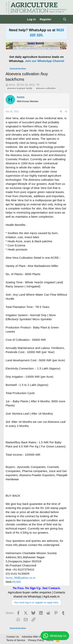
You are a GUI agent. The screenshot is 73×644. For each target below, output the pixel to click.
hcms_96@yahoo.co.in (21, 578)
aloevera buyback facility (20, 88)
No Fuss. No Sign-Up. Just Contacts (36, 588)
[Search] (65, 19)
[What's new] (57, 19)
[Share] (61, 112)
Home (50, 640)
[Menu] (9, 19)
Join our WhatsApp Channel (44, 61)
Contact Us (13, 637)
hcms (12, 85)
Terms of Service (16, 640)
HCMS (17, 582)
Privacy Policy (36, 640)
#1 (66, 112)
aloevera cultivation (46, 88)
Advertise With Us (32, 637)
